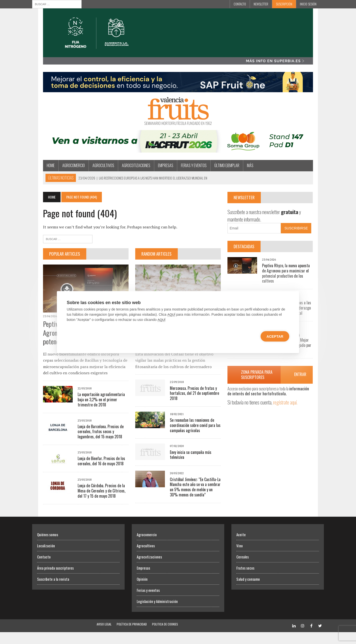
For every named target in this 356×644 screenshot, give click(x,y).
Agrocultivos (92, 174)
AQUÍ (171, 314)
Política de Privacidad (132, 636)
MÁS (239, 174)
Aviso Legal (104, 636)
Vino (240, 557)
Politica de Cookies (165, 636)
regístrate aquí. (289, 405)
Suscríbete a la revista (53, 591)
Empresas (155, 174)
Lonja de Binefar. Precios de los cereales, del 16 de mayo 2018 (90, 473)
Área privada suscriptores (55, 580)
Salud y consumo (248, 591)
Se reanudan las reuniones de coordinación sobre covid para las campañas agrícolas (192, 428)
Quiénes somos (48, 546)
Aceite (241, 546)
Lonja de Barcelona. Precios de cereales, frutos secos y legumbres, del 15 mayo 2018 (94, 444)
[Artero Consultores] (178, 95)
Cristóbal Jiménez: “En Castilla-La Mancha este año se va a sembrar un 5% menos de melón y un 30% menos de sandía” (194, 490)
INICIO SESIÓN (308, 4)
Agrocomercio (63, 174)
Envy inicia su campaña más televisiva (195, 455)
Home (40, 174)
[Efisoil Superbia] (178, 66)
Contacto (240, 4)
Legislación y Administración (157, 613)
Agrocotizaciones (125, 174)
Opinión (142, 591)
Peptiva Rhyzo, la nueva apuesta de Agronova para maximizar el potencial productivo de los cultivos (294, 279)
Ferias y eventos (183, 174)
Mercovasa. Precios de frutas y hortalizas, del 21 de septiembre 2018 (191, 396)
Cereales (243, 569)
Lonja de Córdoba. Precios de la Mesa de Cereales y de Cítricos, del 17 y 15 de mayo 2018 (95, 503)
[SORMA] (178, 157)
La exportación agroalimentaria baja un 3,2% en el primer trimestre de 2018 (94, 411)
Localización (46, 557)
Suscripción (284, 4)
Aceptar (275, 336)
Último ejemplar (216, 174)
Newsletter (261, 4)
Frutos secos (245, 580)
